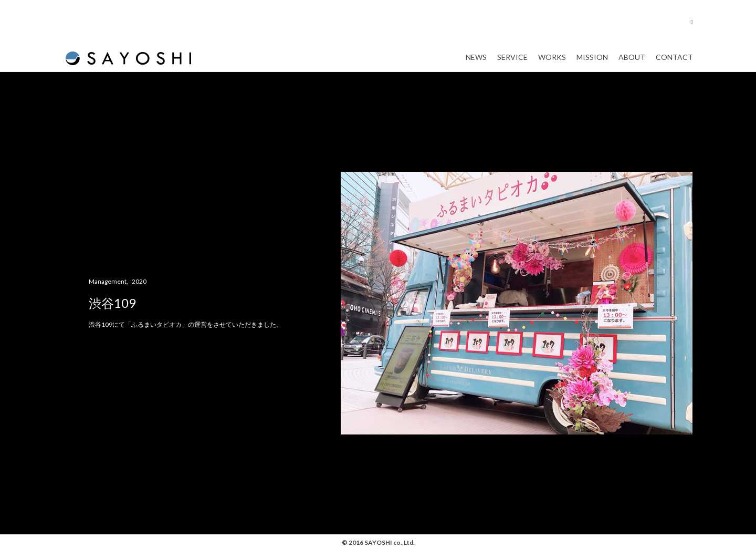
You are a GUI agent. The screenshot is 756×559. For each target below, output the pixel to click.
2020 (139, 290)
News (476, 62)
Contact (674, 62)
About (632, 62)
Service (512, 62)
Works (552, 62)
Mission (592, 62)
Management (108, 290)
